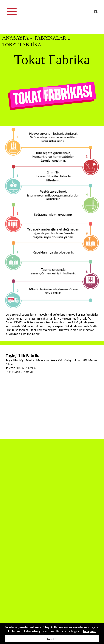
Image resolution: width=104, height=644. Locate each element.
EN (96, 12)
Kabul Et (52, 639)
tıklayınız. (89, 631)
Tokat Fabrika (22, 45)
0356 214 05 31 (24, 372)
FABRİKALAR (50, 38)
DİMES (55, 14)
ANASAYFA (15, 38)
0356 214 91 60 (27, 368)
